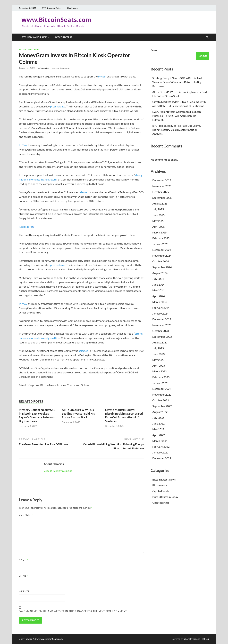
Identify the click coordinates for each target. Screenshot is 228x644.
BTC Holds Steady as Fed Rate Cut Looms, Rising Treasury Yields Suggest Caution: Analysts (177, 130)
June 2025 (158, 215)
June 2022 (158, 423)
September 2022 (162, 406)
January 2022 (160, 452)
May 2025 (158, 221)
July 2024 (158, 279)
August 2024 (160, 273)
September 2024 (162, 267)
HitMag (205, 639)
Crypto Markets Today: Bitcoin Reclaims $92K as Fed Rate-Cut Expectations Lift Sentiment (124, 415)
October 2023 (161, 331)
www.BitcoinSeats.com (56, 20)
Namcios (45, 68)
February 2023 (161, 377)
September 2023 (162, 337)
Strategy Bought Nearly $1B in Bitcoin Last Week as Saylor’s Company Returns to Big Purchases (38, 415)
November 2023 (162, 325)
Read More (25, 227)
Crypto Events (161, 491)
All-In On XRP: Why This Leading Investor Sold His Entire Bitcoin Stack (78, 414)
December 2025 (162, 180)
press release (58, 106)
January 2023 (160, 383)
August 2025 (160, 203)
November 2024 (162, 256)
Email (24, 576)
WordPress (190, 639)
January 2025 (160, 244)
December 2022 (162, 389)
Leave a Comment (61, 68)
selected (83, 192)
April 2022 (159, 435)
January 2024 (160, 313)
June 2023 (158, 354)
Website (24, 591)
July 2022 (158, 418)
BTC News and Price (51, 8)
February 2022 (161, 447)
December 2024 (162, 250)
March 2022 (159, 441)
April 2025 (159, 227)
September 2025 (162, 198)
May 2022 (158, 429)
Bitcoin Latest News (29, 50)
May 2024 (158, 290)
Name (23, 560)
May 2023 (158, 360)
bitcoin (102, 76)
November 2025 (162, 186)
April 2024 (159, 296)
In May (23, 145)
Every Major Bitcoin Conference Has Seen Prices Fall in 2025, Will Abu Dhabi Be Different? (177, 116)
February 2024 (161, 308)
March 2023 (159, 371)
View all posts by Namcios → (59, 471)
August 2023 (160, 342)
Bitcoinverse (72, 8)
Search (155, 50)
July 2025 (158, 209)
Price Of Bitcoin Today (165, 497)
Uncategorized (161, 503)
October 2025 (161, 192)
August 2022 (160, 412)
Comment (26, 515)
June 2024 (158, 284)
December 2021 (162, 458)
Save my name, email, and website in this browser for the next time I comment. (73, 611)
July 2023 (158, 348)
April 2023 (159, 366)
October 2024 (161, 261)
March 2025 (159, 232)
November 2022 (162, 394)
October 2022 (161, 400)
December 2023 (162, 319)
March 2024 (159, 302)
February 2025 (161, 238)
